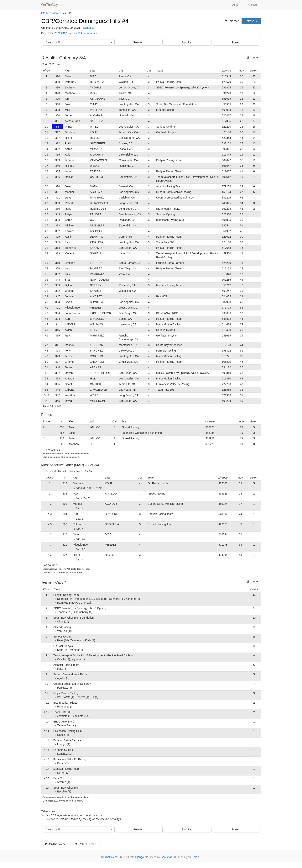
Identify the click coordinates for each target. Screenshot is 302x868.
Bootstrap (167, 857)
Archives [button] (254, 5)
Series (252, 58)
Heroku (196, 857)
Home (45, 13)
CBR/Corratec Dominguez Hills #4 (85, 21)
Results (138, 42)
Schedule (89, 28)
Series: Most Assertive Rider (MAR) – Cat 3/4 (67, 471)
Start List (187, 42)
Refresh (251, 21)
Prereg (236, 42)
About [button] (237, 5)
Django (139, 857)
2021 (56, 13)
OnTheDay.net (53, 5)
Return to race (85, 844)
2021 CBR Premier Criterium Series (76, 33)
